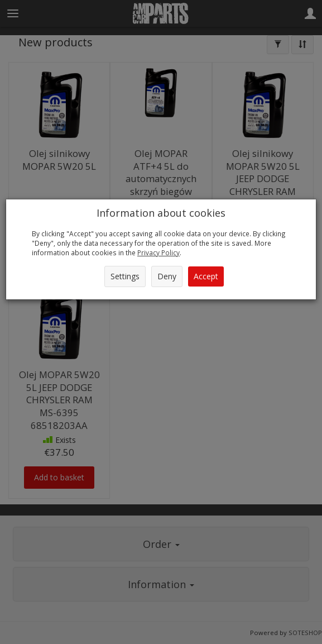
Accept (206, 276)
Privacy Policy (158, 252)
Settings (125, 276)
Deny (167, 276)
